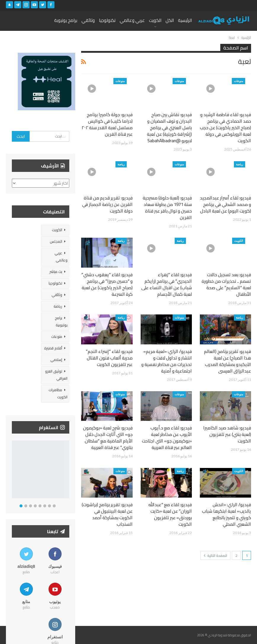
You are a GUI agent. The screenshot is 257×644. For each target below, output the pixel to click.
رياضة (240, 164)
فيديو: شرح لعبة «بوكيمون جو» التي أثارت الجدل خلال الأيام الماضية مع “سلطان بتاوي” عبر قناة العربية (108, 438)
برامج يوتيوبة (66, 20)
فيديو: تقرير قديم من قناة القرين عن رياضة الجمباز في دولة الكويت (107, 204)
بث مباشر (56, 272)
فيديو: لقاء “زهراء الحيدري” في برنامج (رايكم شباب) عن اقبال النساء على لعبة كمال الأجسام (167, 284)
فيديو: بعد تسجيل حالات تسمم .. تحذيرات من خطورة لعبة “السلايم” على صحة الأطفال (226, 284)
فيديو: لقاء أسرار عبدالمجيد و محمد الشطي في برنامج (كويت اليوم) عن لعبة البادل (225, 204)
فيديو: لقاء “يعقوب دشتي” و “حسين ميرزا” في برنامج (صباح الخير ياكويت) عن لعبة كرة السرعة (107, 284)
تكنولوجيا (107, 20)
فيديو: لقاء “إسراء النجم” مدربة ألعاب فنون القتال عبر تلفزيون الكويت (109, 358)
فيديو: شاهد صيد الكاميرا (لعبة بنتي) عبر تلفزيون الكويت (227, 434)
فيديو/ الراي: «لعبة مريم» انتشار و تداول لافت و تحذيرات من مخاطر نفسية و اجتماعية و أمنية (167, 361)
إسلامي (56, 360)
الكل (170, 20)
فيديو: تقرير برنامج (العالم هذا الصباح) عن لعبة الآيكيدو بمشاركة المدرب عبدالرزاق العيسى (228, 361)
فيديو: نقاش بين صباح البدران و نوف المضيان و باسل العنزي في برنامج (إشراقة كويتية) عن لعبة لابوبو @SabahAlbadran (169, 128)
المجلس (56, 241)
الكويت (155, 20)
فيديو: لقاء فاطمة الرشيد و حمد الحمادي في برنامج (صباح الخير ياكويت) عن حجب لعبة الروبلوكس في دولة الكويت (225, 128)
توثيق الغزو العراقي (56, 375)
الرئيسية (185, 20)
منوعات (238, 81)
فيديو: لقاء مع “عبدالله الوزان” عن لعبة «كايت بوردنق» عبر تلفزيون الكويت (170, 514)
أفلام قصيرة (53, 348)
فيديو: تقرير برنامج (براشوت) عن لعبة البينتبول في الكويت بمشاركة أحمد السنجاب (107, 514)
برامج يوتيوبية (61, 321)
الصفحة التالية (215, 556)
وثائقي (88, 20)
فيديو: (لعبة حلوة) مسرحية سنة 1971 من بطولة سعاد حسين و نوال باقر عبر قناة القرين (167, 208)
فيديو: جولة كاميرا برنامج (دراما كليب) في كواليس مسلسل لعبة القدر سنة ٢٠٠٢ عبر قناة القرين (107, 124)
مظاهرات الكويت (58, 393)
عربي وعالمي (132, 20)
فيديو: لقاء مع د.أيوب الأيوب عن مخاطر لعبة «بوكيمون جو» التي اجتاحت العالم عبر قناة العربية (167, 438)
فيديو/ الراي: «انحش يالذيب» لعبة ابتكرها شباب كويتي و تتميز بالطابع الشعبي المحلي (227, 514)
